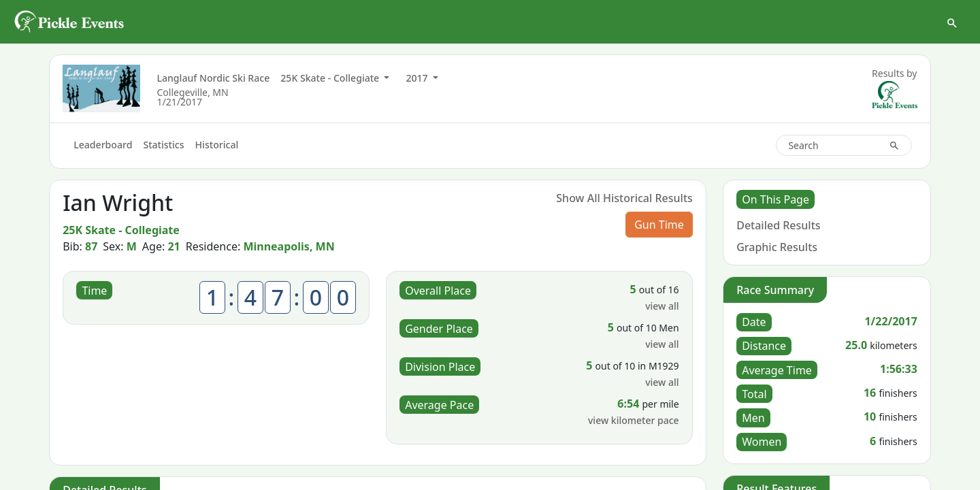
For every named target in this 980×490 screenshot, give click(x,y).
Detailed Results (778, 230)
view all (662, 311)
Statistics (163, 150)
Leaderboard (103, 150)
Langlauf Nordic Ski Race (213, 83)
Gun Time (659, 230)
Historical (217, 150)
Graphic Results (777, 252)
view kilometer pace (634, 426)
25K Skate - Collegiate (331, 83)
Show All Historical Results (624, 203)
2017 (418, 83)
